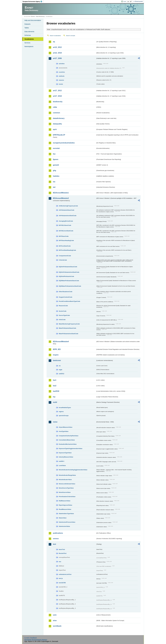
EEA (33, 1)
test (54, 544)
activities (62, 64)
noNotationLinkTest (65, 574)
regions (61, 412)
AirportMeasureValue (66, 427)
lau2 (55, 386)
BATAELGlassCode (65, 225)
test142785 (62, 583)
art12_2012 (57, 47)
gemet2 (56, 165)
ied (54, 187)
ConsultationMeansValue (67, 440)
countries (62, 72)
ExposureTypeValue (65, 453)
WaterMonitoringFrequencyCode (69, 324)
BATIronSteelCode (65, 246)
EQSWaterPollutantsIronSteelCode (70, 286)
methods (62, 76)
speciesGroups (64, 416)
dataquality (57, 124)
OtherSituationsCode (66, 292)
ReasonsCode (63, 306)
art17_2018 (57, 96)
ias (54, 182)
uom (55, 615)
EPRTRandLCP (59, 135)
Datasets (27, 24)
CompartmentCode (65, 256)
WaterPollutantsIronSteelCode (68, 334)
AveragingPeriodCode (66, 221)
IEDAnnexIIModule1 (61, 193)
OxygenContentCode (65, 297)
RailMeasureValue (65, 501)
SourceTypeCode (64, 315)
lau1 (55, 380)
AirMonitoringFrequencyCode (68, 206)
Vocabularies (29, 39)
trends (61, 84)
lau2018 (56, 391)
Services (27, 43)
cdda (55, 107)
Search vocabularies (55, 36)
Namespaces (29, 46)
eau (60, 562)
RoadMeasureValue (65, 509)
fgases (56, 159)
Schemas (28, 35)
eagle (61, 370)
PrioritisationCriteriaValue (67, 497)
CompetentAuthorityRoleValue (69, 436)
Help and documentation (33, 20)
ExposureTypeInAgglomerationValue (71, 448)
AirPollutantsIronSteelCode (68, 216)
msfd (55, 402)
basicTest (62, 549)
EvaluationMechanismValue (68, 444)
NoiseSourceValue (65, 492)
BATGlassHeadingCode (66, 240)
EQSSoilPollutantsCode (66, 276)
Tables (27, 28)
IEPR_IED (57, 349)
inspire (56, 355)
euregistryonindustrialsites (64, 143)
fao (54, 154)
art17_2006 (57, 58)
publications (58, 533)
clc (60, 366)
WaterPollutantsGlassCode (67, 328)
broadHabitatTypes (65, 408)
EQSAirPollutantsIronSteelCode (69, 272)
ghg (54, 170)
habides (56, 176)
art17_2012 (57, 91)
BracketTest (63, 553)
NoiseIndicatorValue (65, 480)
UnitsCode (62, 320)
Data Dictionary (40, 16)
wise (55, 621)
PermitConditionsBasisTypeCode (69, 301)
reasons (61, 80)
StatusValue (63, 518)
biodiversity (58, 102)
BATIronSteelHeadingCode (67, 250)
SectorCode (63, 311)
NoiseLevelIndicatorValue (67, 484)
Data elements (29, 32)
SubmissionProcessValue (67, 522)
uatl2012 (61, 374)
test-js (61, 578)
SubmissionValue (64, 526)
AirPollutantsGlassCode (66, 210)
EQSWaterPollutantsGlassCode (69, 281)
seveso (56, 539)
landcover (57, 360)
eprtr (55, 129)
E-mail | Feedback (31, 638)
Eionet (33, 16)
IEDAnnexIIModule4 (61, 342)
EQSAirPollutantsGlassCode (68, 267)
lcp (54, 397)
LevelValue (62, 465)
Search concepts (71, 36)
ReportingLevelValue (65, 505)
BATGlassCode (64, 236)
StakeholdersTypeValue (66, 514)
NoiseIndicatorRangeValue (67, 475)
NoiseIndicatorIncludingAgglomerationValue (73, 470)
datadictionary (59, 118)
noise (55, 422)
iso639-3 (61, 461)
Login (125, 1)
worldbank (57, 626)
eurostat (56, 148)
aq (54, 42)
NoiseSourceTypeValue (66, 488)
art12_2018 (57, 53)
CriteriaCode (63, 260)
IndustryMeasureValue (66, 457)
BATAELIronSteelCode (66, 231)
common (56, 113)
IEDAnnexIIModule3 (61, 198)
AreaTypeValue (64, 431)
